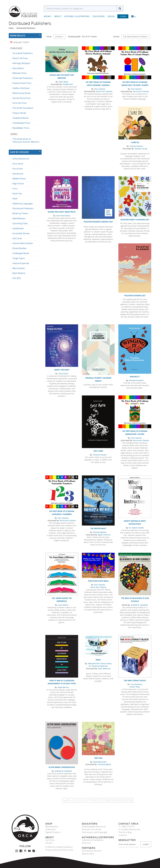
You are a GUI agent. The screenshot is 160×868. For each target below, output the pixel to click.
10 (107, 800)
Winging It (135, 377)
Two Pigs (98, 758)
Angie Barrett (63, 687)
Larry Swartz (63, 605)
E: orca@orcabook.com (129, 829)
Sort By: (116, 37)
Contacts (123, 835)
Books (47, 16)
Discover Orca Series (92, 829)
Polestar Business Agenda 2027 (98, 222)
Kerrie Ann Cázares (104, 91)
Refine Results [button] (18, 36)
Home (11, 28)
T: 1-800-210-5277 (127, 827)
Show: (49, 37)
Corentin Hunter (100, 455)
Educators (99, 16)
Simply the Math (62, 370)
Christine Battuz (104, 764)
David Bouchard (100, 762)
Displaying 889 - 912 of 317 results (82, 37)
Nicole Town (135, 687)
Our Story (50, 840)
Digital (111, 16)
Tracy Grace (63, 374)
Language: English (20, 42)
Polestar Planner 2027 (135, 296)
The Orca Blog (125, 832)
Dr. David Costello (136, 528)
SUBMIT (146, 844)
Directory (86, 843)
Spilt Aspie (98, 451)
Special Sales (88, 854)
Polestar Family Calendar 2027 (135, 220)
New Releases (52, 827)
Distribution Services (92, 851)
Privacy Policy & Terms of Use (59, 850)
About (58, 16)
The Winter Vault (98, 528)
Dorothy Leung (141, 149)
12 (119, 800)
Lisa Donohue (136, 684)
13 (125, 800)
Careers (49, 843)
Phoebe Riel (68, 84)
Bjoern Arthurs (104, 535)
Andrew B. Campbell (139, 605)
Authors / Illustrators (77, 16)
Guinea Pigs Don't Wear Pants (62, 212)
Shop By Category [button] (19, 152)
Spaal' (98, 660)
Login (123, 16)
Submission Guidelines (93, 840)
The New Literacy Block (135, 681)
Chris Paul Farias (63, 216)
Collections (51, 829)
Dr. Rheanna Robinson (98, 666)
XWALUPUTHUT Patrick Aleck (100, 664)
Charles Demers (136, 146)
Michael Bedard (100, 532)
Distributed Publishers (26, 28)
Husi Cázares (100, 89)
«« (65, 800)
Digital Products (53, 832)
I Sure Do (135, 142)
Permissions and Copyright (95, 832)
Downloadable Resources (94, 827)
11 (113, 800)
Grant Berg (63, 82)
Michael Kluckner (136, 380)
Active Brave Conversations (62, 767)
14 (131, 800)
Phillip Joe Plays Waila (98, 581)
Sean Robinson (104, 669)
